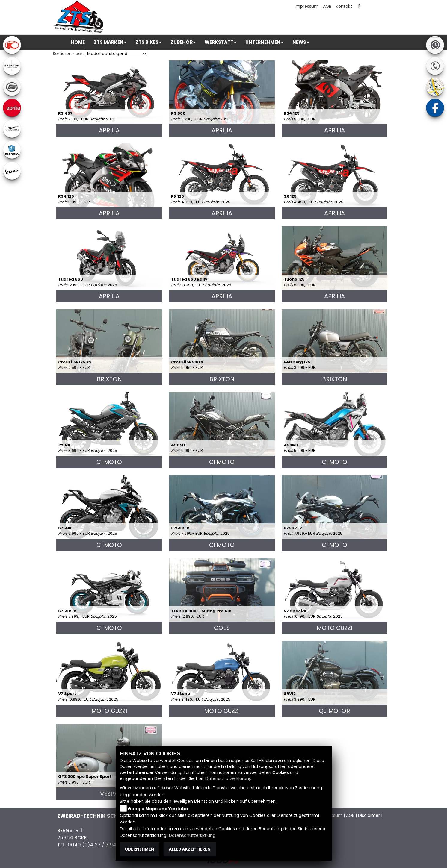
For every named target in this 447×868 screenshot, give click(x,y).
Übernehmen (140, 849)
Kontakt (344, 6)
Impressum (307, 6)
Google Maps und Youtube (158, 809)
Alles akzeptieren (190, 849)
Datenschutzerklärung (228, 778)
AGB (327, 6)
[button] (110, 42)
